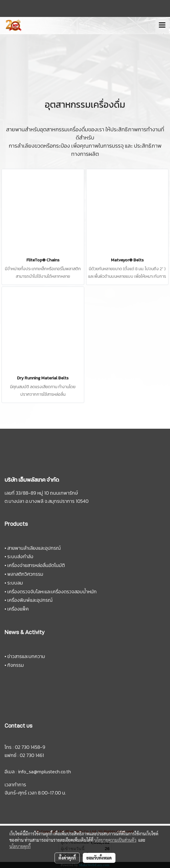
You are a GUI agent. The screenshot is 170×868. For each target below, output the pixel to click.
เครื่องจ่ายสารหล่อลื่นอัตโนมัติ (36, 565)
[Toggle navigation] (162, 25)
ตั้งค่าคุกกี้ (67, 858)
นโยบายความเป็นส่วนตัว (115, 840)
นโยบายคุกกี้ (20, 846)
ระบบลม (15, 583)
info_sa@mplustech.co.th (44, 771)
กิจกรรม (16, 665)
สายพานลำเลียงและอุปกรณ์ (34, 548)
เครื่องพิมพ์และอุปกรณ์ (30, 600)
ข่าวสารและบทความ (26, 656)
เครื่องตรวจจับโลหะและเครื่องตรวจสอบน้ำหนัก (52, 591)
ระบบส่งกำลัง (20, 556)
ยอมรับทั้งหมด (99, 858)
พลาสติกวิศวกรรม (25, 574)
